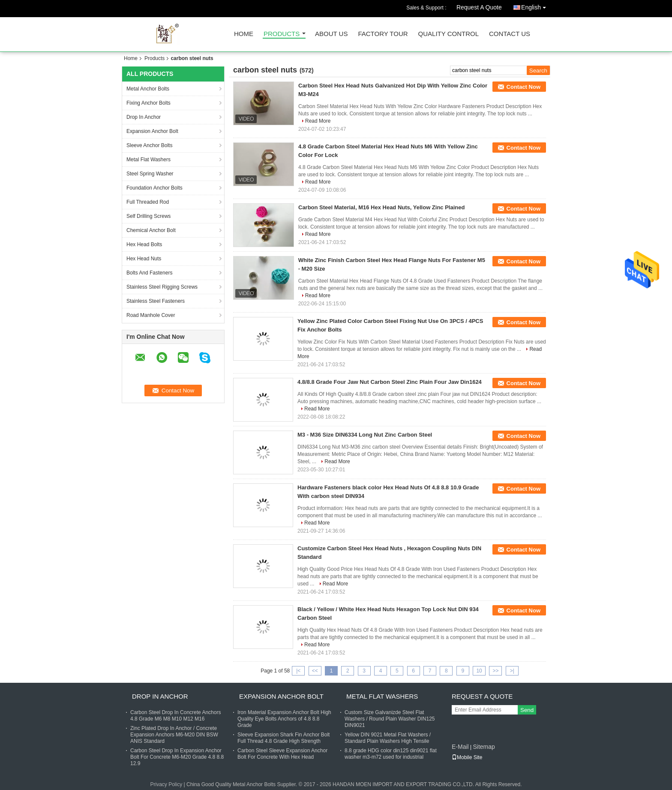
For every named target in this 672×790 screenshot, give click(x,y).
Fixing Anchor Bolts (148, 103)
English (536, 6)
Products (282, 34)
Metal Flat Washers (148, 160)
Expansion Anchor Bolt (152, 131)
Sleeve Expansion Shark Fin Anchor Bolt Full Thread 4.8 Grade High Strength (283, 738)
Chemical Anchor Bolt (151, 230)
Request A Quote (479, 7)
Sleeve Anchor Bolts (149, 145)
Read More (318, 121)
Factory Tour (383, 34)
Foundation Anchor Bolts (154, 188)
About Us (331, 34)
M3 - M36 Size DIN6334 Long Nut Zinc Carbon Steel (365, 435)
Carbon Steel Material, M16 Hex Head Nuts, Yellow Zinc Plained (381, 207)
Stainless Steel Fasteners (156, 301)
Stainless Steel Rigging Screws (162, 287)
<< (315, 671)
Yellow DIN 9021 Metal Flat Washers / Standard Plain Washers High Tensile (388, 738)
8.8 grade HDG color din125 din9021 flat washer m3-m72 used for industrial (391, 754)
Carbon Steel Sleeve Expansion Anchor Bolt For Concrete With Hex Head (282, 754)
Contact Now (523, 87)
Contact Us (510, 34)
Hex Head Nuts (144, 259)
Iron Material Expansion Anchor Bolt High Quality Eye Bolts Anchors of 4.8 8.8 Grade (284, 719)
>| (512, 671)
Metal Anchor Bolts (148, 89)
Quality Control (448, 34)
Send (527, 710)
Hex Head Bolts (144, 244)
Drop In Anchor (144, 117)
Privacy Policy (166, 784)
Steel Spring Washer (150, 174)
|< (298, 671)
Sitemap (484, 747)
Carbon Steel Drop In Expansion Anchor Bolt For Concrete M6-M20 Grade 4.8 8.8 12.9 (177, 757)
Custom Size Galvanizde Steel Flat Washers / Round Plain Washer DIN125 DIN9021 (390, 719)
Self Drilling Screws (148, 216)
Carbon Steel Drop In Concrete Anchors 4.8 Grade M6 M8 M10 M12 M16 (175, 716)
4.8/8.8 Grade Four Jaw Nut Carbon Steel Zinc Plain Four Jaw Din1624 (390, 382)
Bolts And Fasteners (149, 273)
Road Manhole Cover (151, 315)
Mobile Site (467, 757)
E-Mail (460, 747)
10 (479, 671)
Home (244, 34)
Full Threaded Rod (148, 202)
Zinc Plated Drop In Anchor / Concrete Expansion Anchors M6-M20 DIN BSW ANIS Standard (174, 735)
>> (495, 671)
